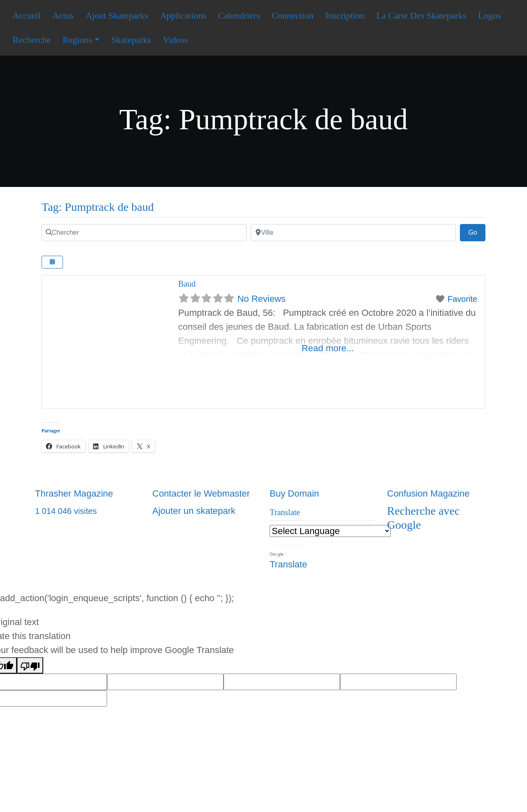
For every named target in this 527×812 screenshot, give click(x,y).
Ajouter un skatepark (194, 511)
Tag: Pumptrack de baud (98, 207)
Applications (183, 15)
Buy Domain (294, 493)
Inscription (345, 15)
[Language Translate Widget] (330, 531)
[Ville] (353, 233)
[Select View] (52, 262)
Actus (63, 15)
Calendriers (239, 15)
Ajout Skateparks (117, 15)
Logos (489, 15)
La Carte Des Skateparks (421, 15)
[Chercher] (144, 233)
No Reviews (261, 299)
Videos (176, 40)
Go (477, 231)
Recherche (31, 40)
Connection (293, 15)
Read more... (328, 348)
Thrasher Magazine (74, 493)
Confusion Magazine (428, 493)
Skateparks (132, 40)
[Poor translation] (30, 665)
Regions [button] (77, 40)
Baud (187, 284)
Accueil (26, 15)
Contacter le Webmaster (201, 493)
